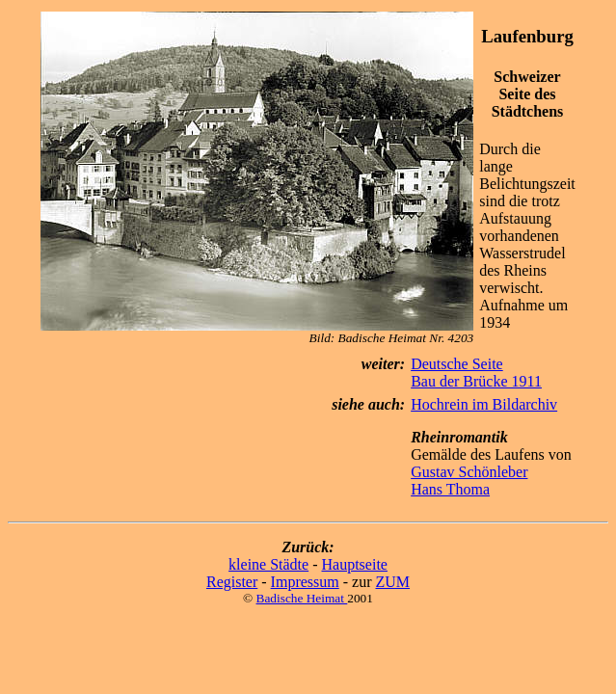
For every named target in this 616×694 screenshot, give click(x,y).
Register (232, 582)
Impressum (305, 582)
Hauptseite (355, 564)
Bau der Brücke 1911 (476, 381)
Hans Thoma (450, 489)
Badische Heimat (302, 598)
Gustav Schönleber (469, 472)
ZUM (392, 582)
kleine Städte (268, 564)
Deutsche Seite (457, 364)
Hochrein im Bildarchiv (484, 404)
